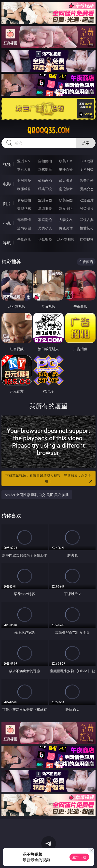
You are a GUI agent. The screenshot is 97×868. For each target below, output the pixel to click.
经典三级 (45, 189)
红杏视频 (87, 239)
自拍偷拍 (45, 161)
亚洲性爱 (24, 180)
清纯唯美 (45, 208)
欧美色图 (66, 200)
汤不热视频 (66, 239)
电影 (7, 184)
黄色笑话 (66, 228)
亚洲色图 (45, 200)
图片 (7, 204)
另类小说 (45, 228)
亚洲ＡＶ (24, 161)
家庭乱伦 (45, 220)
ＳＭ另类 (87, 169)
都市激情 (24, 220)
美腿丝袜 (24, 208)
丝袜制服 (45, 169)
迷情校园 (24, 228)
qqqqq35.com (48, 130)
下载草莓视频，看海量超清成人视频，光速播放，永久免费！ (49, 479)
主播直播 (66, 169)
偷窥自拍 (24, 200)
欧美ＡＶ (66, 161)
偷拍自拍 (45, 180)
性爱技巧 (87, 228)
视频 (7, 164)
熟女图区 (66, 208)
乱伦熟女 (66, 189)
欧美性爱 (87, 180)
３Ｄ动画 (87, 161)
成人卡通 (66, 180)
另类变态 (87, 189)
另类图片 (87, 208)
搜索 (86, 143)
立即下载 (79, 857)
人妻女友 (66, 220)
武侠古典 (87, 220)
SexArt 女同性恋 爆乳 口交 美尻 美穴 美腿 (37, 495)
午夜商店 (24, 239)
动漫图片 (87, 200)
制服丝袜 (24, 189)
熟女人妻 (24, 169)
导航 (7, 243)
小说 (7, 223)
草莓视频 (45, 239)
